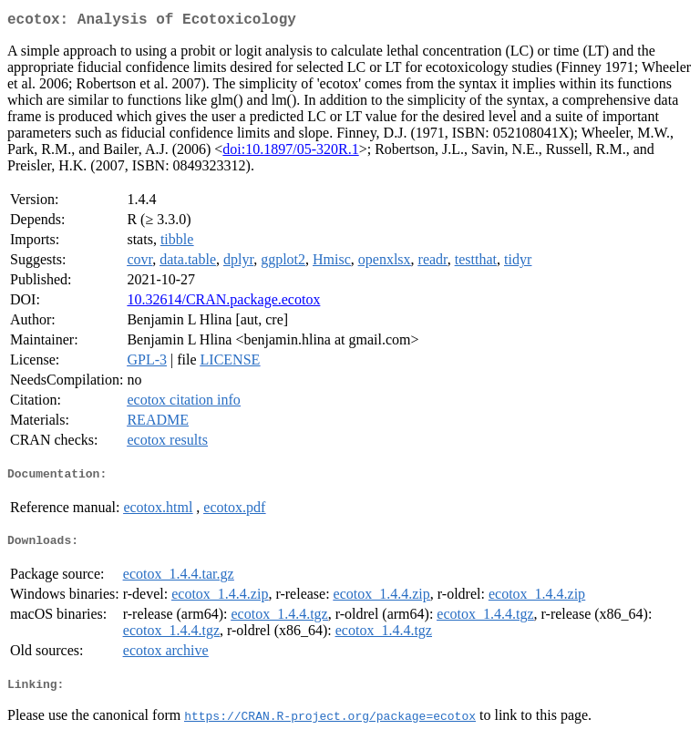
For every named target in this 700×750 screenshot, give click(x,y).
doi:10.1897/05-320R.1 (290, 153)
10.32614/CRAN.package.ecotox (223, 303)
